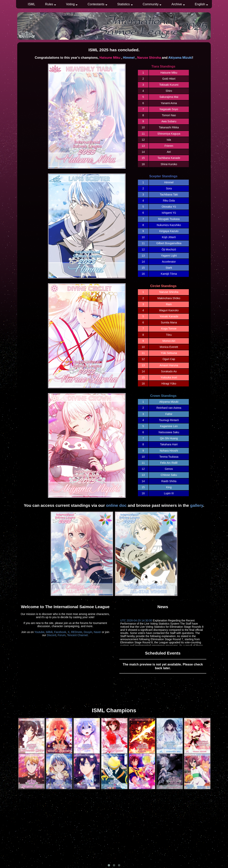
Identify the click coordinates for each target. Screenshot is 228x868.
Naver (97, 632)
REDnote (77, 632)
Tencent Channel (77, 635)
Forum (62, 635)
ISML (31, 4)
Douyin (88, 632)
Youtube (39, 632)
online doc (116, 505)
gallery (197, 505)
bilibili (49, 632)
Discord (51, 635)
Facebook (60, 632)
